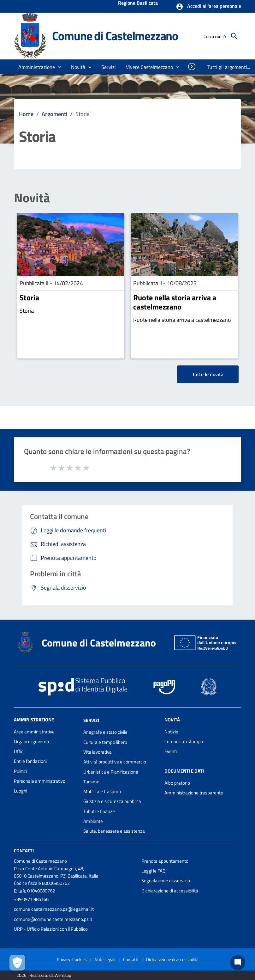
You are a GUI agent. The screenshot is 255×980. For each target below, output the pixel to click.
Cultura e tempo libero (105, 742)
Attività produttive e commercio (115, 762)
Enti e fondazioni (30, 761)
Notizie (171, 732)
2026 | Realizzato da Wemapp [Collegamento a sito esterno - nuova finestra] (44, 975)
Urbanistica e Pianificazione (111, 772)
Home (26, 114)
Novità (32, 198)
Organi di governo (31, 741)
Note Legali (105, 959)
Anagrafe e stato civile (105, 732)
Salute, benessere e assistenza (114, 831)
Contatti (24, 850)
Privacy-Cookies (72, 959)
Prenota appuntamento (165, 861)
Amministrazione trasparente (194, 793)
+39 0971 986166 (31, 899)
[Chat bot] (238, 963)
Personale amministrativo (40, 781)
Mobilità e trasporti (102, 791)
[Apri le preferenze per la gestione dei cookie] (17, 963)
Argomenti (54, 114)
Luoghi (21, 791)
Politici (20, 771)
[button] (208, 7)
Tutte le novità (208, 374)
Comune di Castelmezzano (115, 36)
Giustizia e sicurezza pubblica (112, 801)
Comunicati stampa (184, 741)
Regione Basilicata (138, 3)
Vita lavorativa (98, 752)
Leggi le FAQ (154, 871)
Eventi (171, 751)
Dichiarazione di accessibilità (170, 891)
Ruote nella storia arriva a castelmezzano (175, 302)
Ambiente (93, 821)
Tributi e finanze (99, 811)
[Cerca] (234, 36)
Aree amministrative (34, 732)
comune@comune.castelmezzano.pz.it (53, 919)
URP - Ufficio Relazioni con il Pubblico (51, 929)
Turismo (91, 782)
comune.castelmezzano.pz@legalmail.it (54, 909)
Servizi (91, 720)
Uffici (19, 751)
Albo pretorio (177, 783)
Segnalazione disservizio (166, 881)
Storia (29, 297)
